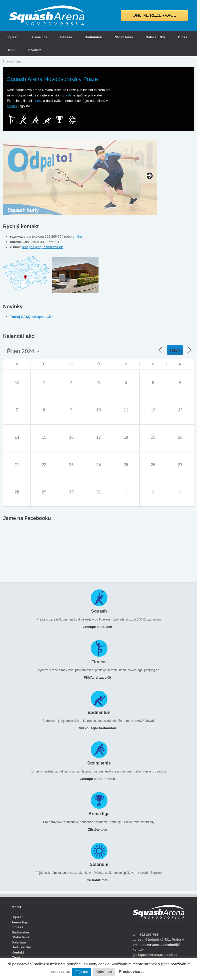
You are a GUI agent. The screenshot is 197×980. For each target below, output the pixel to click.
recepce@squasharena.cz (42, 247)
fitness (37, 101)
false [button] (7, 176)
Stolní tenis (124, 37)
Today (175, 350)
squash (65, 95)
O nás (182, 37)
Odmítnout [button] (104, 972)
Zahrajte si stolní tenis (99, 779)
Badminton (93, 37)
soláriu (12, 106)
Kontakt (34, 50)
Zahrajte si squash (99, 627)
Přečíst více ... (132, 971)
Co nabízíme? (99, 880)
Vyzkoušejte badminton (99, 728)
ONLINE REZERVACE (154, 15)
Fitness (66, 37)
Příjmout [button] (82, 972)
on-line (78, 236)
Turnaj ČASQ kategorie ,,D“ (32, 317)
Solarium (19, 942)
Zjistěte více (99, 829)
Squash (12, 37)
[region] (80, 177)
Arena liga (39, 37)
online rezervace (146, 945)
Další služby (155, 37)
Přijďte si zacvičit (99, 677)
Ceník (11, 50)
